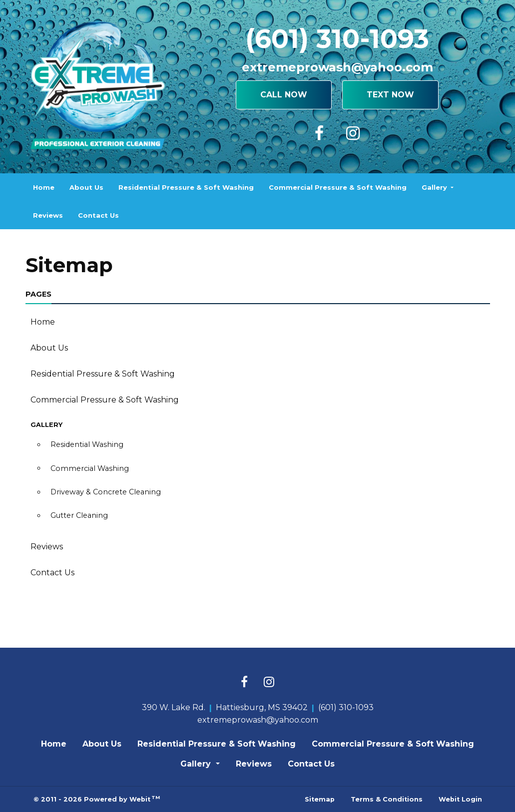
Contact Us (98, 215)
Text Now (390, 95)
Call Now (284, 95)
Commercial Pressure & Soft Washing (338, 187)
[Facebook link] (244, 683)
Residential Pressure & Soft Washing (186, 187)
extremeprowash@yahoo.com (337, 67)
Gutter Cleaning (79, 515)
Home (44, 187)
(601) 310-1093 (337, 39)
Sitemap (320, 799)
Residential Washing (87, 444)
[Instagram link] (269, 683)
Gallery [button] (435, 187)
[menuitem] (44, 187)
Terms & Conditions (387, 799)
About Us (86, 187)
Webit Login (460, 799)
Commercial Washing (90, 468)
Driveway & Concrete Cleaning (106, 492)
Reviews (48, 215)
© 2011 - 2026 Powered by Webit (97, 799)
